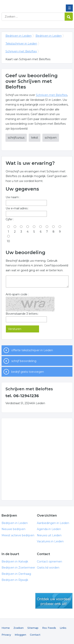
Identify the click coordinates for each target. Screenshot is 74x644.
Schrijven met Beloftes (21, 51)
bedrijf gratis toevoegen (28, 372)
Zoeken (19, 628)
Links (63, 628)
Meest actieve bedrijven (18, 535)
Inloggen (20, 635)
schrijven (51, 138)
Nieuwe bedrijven (13, 529)
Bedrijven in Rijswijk (15, 580)
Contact (35, 635)
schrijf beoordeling (24, 361)
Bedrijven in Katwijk (15, 562)
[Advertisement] (37, 459)
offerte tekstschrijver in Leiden (32, 350)
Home (6, 628)
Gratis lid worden (48, 568)
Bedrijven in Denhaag (16, 574)
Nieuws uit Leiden (49, 535)
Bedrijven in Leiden (30, 4)
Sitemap (33, 628)
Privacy (6, 635)
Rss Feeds (49, 628)
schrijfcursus (16, 138)
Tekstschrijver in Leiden (21, 44)
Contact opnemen (49, 562)
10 (8, 241)
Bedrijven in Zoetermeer (18, 568)
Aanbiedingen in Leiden (53, 523)
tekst (35, 138)
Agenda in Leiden (49, 529)
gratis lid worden (54, 601)
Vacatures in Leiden (50, 541)
